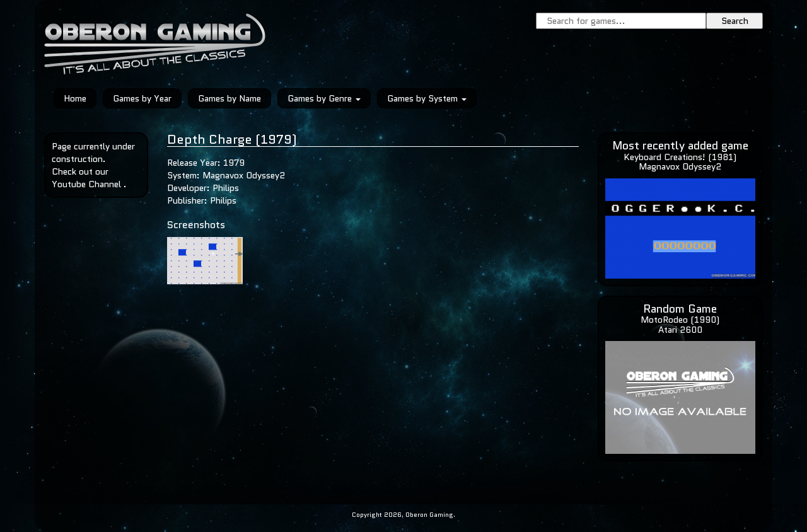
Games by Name (229, 98)
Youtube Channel (86, 184)
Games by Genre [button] (324, 98)
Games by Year (142, 98)
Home (75, 98)
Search (735, 21)
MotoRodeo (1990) (680, 320)
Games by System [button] (427, 98)
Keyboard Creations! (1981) (680, 157)
